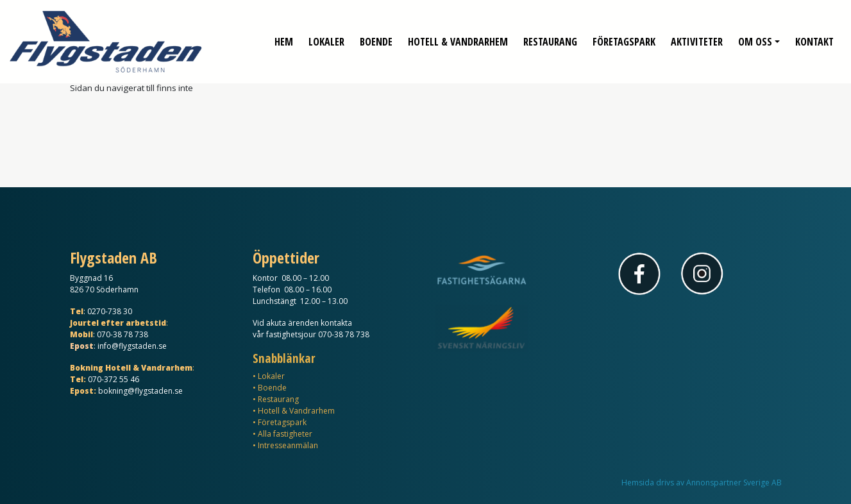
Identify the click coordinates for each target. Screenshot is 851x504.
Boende (376, 38)
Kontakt (814, 38)
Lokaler (326, 38)
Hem (284, 38)
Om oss (755, 38)
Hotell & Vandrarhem (458, 38)
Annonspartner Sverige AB (734, 483)
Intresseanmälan (288, 445)
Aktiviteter (697, 38)
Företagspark (624, 38)
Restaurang (550, 38)
